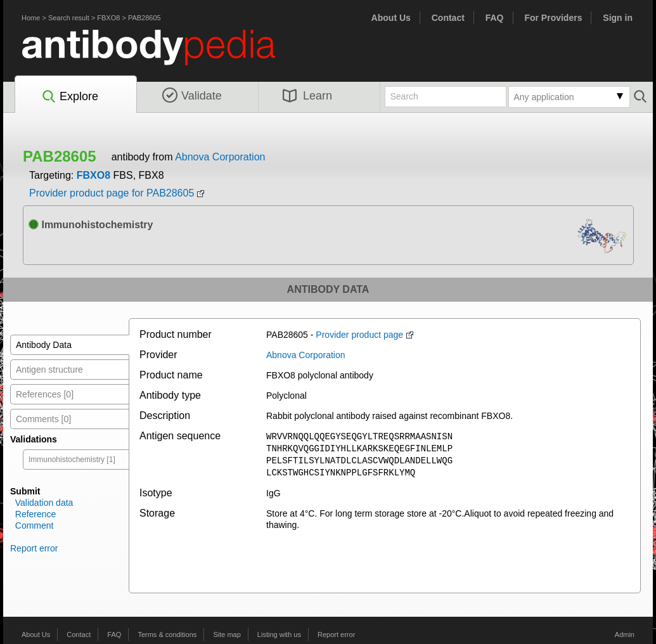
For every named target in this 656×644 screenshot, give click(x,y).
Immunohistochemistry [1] (72, 460)
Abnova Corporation (220, 157)
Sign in (618, 18)
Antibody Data (44, 345)
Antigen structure (49, 370)
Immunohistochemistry (91, 225)
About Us (391, 18)
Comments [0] (43, 419)
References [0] (45, 394)
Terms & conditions (167, 634)
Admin (625, 634)
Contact (448, 18)
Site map (227, 634)
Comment (35, 525)
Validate (192, 96)
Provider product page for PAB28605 (112, 193)
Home (31, 18)
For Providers (553, 18)
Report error (34, 548)
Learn (307, 96)
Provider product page (359, 335)
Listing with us (279, 634)
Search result (69, 18)
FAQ (495, 18)
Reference (36, 514)
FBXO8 (108, 18)
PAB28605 (145, 18)
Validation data (44, 503)
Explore (69, 97)
